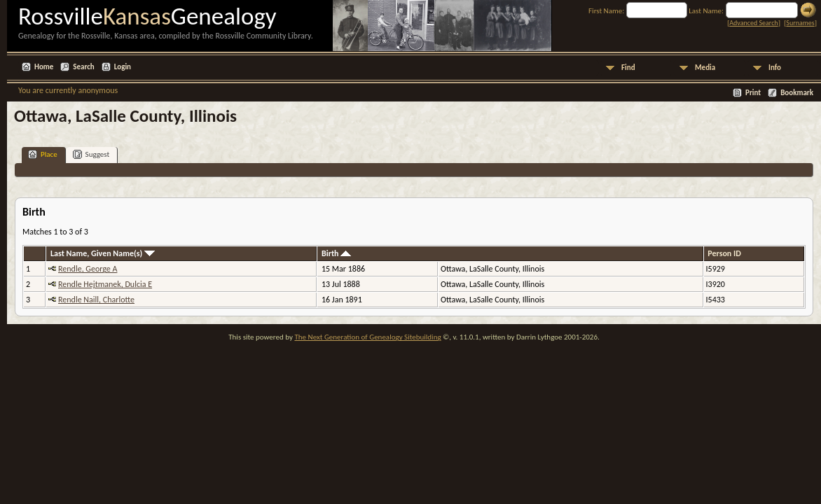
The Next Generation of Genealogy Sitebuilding (367, 337)
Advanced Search (753, 23)
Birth (336, 253)
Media (705, 68)
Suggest (91, 154)
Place (43, 154)
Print (753, 93)
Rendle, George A (88, 269)
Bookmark (797, 93)
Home (44, 67)
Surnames (800, 23)
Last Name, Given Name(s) (103, 253)
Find (628, 68)
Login (123, 67)
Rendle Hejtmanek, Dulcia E (105, 284)
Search (83, 67)
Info (775, 68)
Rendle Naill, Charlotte (96, 300)
